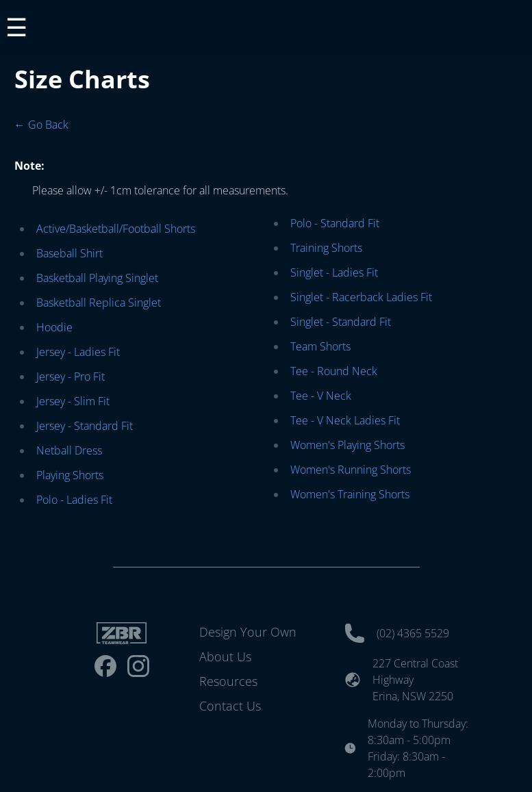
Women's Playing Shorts (347, 445)
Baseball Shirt (69, 253)
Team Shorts (320, 346)
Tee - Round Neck (334, 371)
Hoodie (54, 327)
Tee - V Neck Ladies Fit (345, 420)
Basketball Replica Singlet (99, 303)
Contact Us (230, 706)
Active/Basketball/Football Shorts (116, 229)
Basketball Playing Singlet (97, 278)
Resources (228, 681)
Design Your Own (248, 632)
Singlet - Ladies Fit (334, 272)
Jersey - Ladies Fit (78, 352)
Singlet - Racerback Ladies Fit (361, 297)
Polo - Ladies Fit (74, 500)
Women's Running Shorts (351, 470)
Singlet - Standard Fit (341, 322)
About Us (225, 656)
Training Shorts (326, 248)
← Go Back (41, 125)
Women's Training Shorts (350, 494)
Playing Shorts (70, 475)
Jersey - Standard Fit (85, 426)
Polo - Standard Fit (335, 223)
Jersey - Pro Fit (71, 376)
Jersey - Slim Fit (73, 401)
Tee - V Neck (321, 396)
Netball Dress (69, 450)
